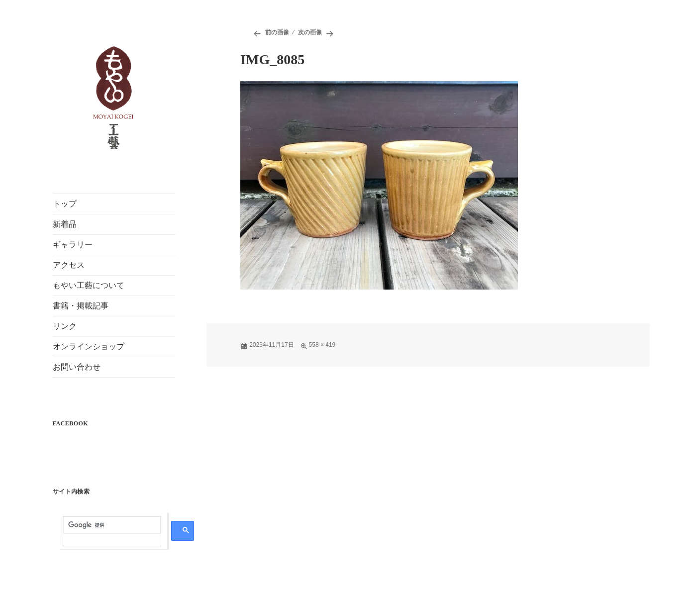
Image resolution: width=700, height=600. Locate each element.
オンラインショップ (89, 347)
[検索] (112, 525)
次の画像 (310, 32)
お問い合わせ (77, 367)
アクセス (69, 265)
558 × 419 (322, 345)
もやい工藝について (89, 285)
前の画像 (277, 32)
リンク (65, 326)
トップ (65, 204)
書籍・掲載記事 (81, 306)
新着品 (65, 224)
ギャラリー (73, 245)
